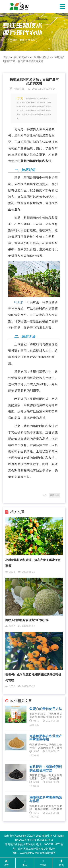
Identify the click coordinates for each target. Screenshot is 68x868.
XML (43, 853)
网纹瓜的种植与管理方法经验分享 (27, 620)
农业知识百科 (21, 57)
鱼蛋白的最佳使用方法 (46, 709)
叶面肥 (19, 302)
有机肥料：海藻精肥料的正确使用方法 (46, 769)
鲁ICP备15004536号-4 (40, 840)
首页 (6, 57)
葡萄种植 (54, 495)
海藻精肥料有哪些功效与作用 (46, 799)
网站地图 (50, 853)
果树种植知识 (42, 57)
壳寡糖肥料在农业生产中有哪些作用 (46, 738)
